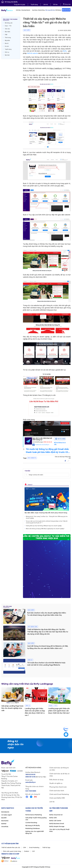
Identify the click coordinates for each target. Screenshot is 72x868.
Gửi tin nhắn (61, 439)
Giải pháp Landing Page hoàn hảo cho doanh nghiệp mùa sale (12, 708)
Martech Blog (41, 10)
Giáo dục (7, 29)
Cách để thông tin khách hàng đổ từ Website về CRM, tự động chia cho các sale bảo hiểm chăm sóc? (48, 647)
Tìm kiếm (27, 475)
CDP (33, 851)
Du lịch (7, 46)
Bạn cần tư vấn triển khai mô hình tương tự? (42, 439)
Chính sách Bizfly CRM (57, 798)
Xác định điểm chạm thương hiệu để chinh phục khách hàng (46, 513)
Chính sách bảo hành (57, 791)
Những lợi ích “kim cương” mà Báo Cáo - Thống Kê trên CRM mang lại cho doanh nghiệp (47, 517)
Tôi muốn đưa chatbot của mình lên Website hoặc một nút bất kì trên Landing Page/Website (46, 664)
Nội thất (7, 55)
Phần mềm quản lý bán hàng (12, 851)
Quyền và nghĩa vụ (56, 783)
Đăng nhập (67, 4)
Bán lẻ (7, 43)
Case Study (35, 10)
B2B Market (58, 10)
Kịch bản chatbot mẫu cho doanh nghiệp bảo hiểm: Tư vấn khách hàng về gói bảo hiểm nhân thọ (47, 614)
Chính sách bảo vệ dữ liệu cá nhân (59, 775)
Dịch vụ (7, 52)
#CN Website (32, 458)
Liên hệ (46, 4)
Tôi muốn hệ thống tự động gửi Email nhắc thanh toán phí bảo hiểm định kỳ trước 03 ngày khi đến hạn (47, 450)
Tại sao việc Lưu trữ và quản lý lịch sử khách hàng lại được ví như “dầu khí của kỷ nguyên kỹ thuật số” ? (47, 522)
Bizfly (65, 51)
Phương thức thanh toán (58, 787)
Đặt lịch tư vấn (66, 10)
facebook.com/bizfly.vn (42, 445)
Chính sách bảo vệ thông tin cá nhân (59, 769)
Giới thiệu (18, 10)
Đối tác (55, 4)
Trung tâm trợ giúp (19, 4)
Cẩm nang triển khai (50, 10)
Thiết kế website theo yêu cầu (11, 848)
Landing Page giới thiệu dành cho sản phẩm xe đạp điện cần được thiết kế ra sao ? (35, 712)
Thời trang (8, 37)
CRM (25, 848)
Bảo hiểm (7, 32)
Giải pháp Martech (26, 10)
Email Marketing (34, 848)
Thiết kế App (46, 848)
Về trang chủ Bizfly (9, 2)
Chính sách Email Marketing (59, 794)
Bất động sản (9, 23)
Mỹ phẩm (7, 40)
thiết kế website (32, 53)
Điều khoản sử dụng (56, 780)
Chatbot (27, 851)
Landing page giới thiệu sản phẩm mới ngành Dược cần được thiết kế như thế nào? (59, 711)
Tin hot (30, 485)
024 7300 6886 (31, 791)
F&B (6, 34)
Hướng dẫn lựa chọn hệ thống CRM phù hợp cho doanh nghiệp (44, 526)
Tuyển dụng (34, 4)
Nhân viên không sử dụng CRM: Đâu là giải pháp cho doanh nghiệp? (45, 529)
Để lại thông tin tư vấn (60, 443)
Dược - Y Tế (8, 26)
